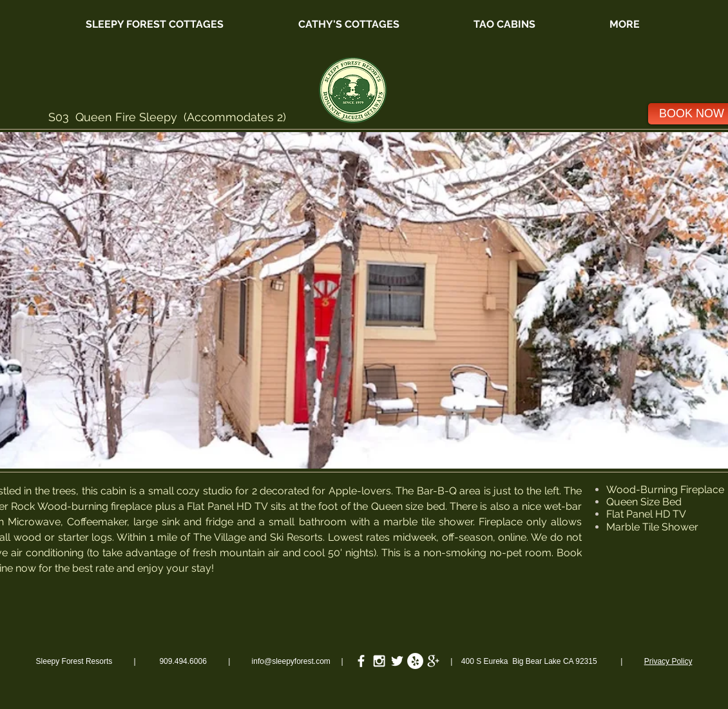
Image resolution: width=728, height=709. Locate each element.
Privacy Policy (668, 661)
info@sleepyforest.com (291, 661)
